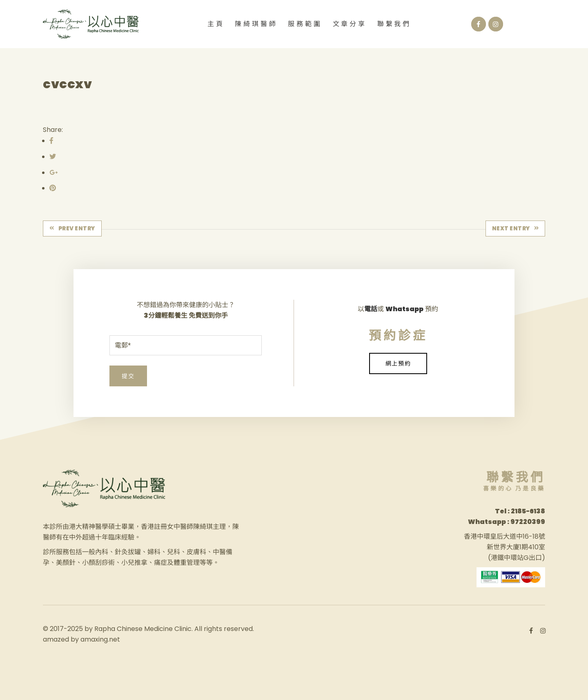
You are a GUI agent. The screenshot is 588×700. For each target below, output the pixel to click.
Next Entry (516, 229)
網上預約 (398, 363)
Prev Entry (72, 229)
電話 (371, 309)
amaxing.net (100, 639)
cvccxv (67, 84)
